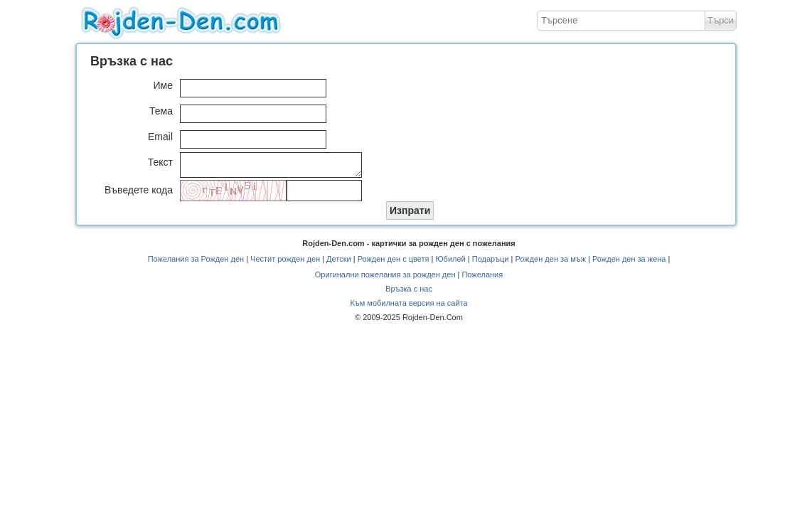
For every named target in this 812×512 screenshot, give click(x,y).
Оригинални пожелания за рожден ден (385, 279)
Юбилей (450, 263)
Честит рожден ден (285, 263)
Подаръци (491, 263)
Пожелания (482, 279)
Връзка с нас (409, 293)
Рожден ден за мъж (550, 263)
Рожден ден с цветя (394, 263)
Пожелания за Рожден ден (196, 263)
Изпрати (410, 215)
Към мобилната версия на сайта (408, 307)
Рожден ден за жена (629, 263)
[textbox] (621, 21)
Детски (339, 263)
